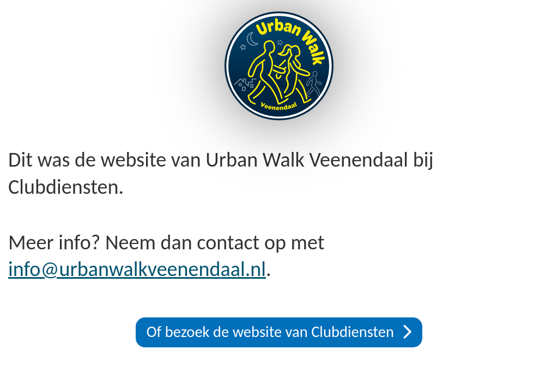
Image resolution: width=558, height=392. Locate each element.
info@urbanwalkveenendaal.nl (137, 269)
